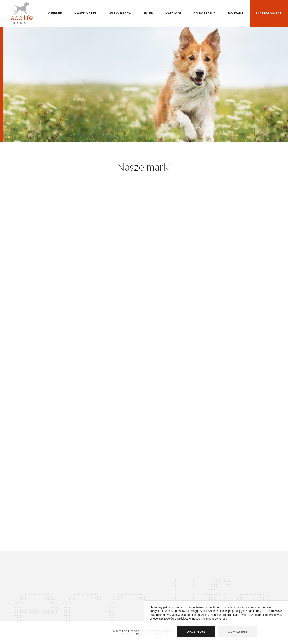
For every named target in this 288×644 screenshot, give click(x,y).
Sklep (148, 13)
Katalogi (173, 13)
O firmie (55, 13)
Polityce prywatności (215, 619)
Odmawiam (237, 631)
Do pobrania (205, 13)
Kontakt (236, 13)
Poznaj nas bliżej (43, 122)
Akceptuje (196, 631)
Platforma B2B (269, 13)
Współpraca (120, 13)
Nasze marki (85, 13)
